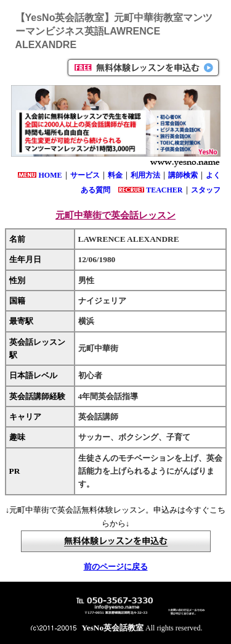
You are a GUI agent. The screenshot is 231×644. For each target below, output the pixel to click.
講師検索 (183, 175)
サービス (85, 175)
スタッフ (206, 190)
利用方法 (145, 175)
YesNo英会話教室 (113, 628)
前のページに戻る (116, 567)
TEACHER (164, 190)
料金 (115, 175)
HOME (51, 175)
